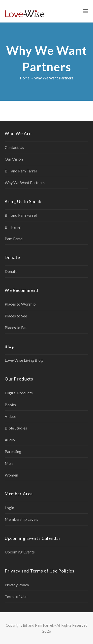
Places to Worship (20, 304)
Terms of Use (16, 596)
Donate (11, 271)
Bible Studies (16, 428)
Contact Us (14, 147)
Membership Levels (21, 519)
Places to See (16, 316)
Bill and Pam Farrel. (38, 625)
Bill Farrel (13, 227)
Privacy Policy (17, 585)
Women (11, 475)
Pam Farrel (14, 239)
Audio (10, 440)
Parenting (13, 451)
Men (9, 463)
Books (10, 405)
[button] (86, 11)
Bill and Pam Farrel (21, 171)
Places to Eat (16, 327)
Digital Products (19, 393)
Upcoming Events (20, 552)
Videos (11, 416)
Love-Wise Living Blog (24, 360)
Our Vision (14, 159)
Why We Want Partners (25, 182)
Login (9, 508)
